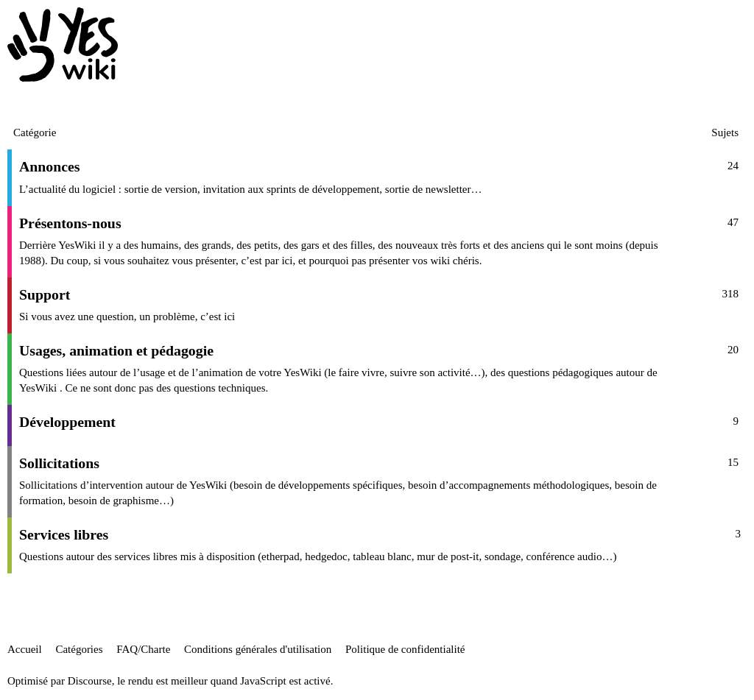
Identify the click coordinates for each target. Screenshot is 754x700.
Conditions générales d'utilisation (258, 649)
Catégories (79, 649)
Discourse (90, 681)
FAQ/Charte (143, 649)
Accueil (25, 649)
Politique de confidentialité (405, 649)
